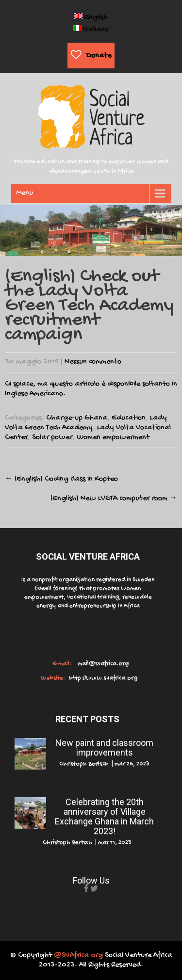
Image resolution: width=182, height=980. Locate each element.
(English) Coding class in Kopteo (61, 479)
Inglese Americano (34, 394)
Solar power (52, 438)
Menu (25, 193)
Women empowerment (113, 438)
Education (129, 418)
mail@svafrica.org (102, 664)
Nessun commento (93, 362)
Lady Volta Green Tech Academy (86, 423)
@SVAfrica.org (78, 956)
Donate (99, 56)
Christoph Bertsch (84, 764)
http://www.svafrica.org (102, 678)
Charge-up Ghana (77, 418)
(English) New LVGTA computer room (114, 499)
